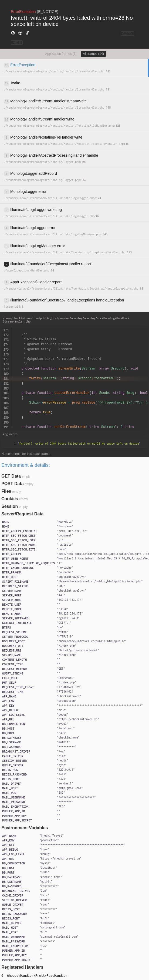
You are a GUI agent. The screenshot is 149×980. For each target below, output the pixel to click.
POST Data (13, 484)
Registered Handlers (22, 967)
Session (10, 506)
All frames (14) (93, 54)
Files (6, 491)
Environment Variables (25, 828)
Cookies (10, 499)
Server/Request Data (23, 514)
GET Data (11, 476)
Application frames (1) (61, 54)
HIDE (17, 43)
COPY (127, 34)
